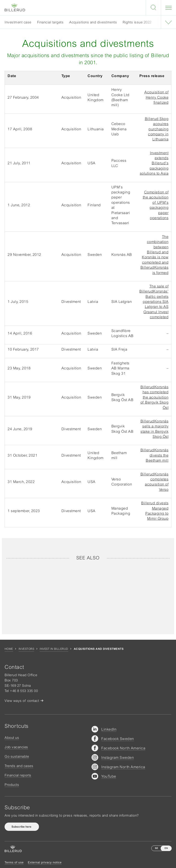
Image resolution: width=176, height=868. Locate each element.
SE (157, 848)
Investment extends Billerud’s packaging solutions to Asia (154, 163)
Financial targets (50, 22)
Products (12, 785)
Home (9, 649)
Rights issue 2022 (137, 22)
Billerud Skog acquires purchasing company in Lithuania (157, 129)
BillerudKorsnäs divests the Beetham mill (155, 455)
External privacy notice (45, 862)
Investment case (18, 22)
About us (12, 738)
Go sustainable (17, 756)
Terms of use (14, 862)
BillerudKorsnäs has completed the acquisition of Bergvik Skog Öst (155, 397)
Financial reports (18, 775)
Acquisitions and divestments (93, 22)
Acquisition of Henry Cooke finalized (156, 97)
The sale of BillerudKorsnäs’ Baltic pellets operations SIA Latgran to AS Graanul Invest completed (154, 301)
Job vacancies (16, 747)
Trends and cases (19, 766)
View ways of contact (22, 701)
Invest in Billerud (54, 649)
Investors (26, 649)
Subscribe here (22, 827)
